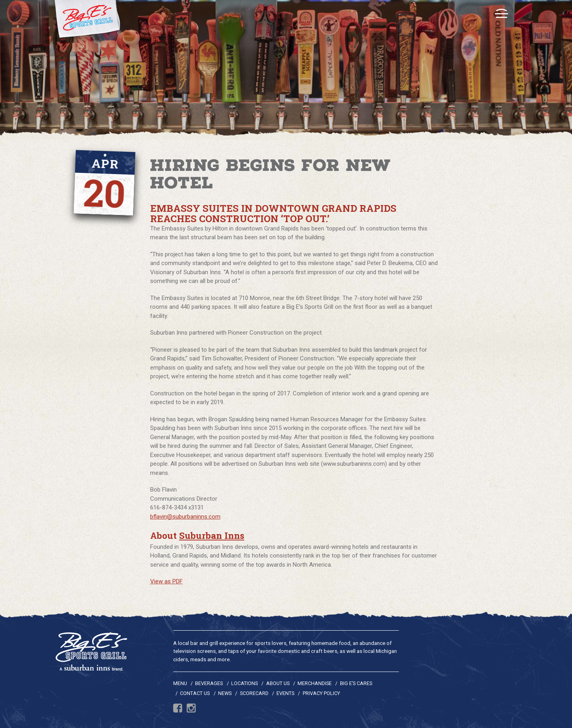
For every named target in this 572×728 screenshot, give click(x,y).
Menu (180, 683)
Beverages (209, 683)
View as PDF (166, 581)
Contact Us (195, 693)
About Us (278, 683)
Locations (244, 683)
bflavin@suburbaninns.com (185, 517)
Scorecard (254, 693)
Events (285, 693)
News (225, 693)
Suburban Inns (212, 535)
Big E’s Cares (356, 683)
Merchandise (315, 683)
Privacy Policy (321, 693)
